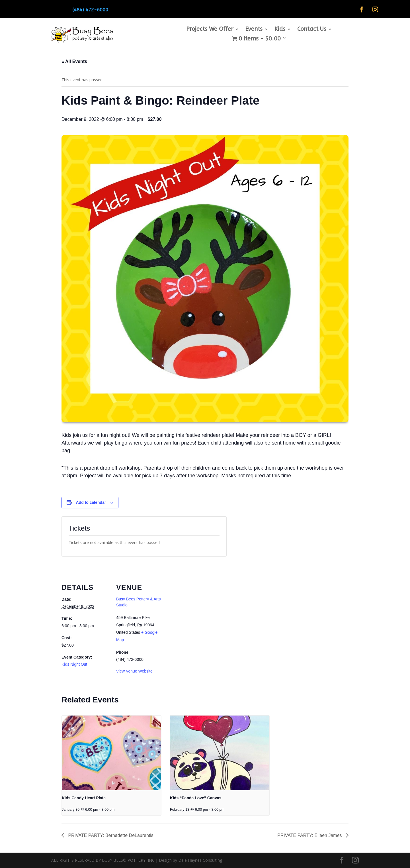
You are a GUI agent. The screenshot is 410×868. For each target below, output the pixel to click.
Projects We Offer (210, 30)
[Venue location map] (201, 614)
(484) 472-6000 (90, 10)
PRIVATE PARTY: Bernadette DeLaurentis (110, 835)
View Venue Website (134, 671)
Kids (280, 30)
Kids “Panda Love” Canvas (196, 798)
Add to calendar (91, 502)
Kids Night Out (74, 664)
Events (254, 30)
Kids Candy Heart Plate (84, 798)
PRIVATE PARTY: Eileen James (310, 835)
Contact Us (312, 30)
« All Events (74, 61)
